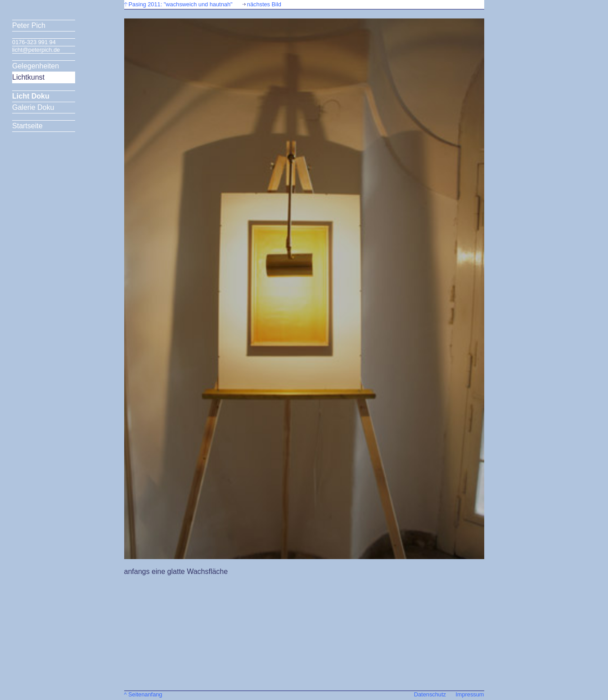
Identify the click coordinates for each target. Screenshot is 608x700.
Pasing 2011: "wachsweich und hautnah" (181, 4)
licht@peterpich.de (36, 50)
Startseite (27, 126)
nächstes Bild (264, 4)
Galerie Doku (33, 107)
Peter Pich (29, 25)
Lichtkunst (28, 77)
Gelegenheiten (36, 66)
